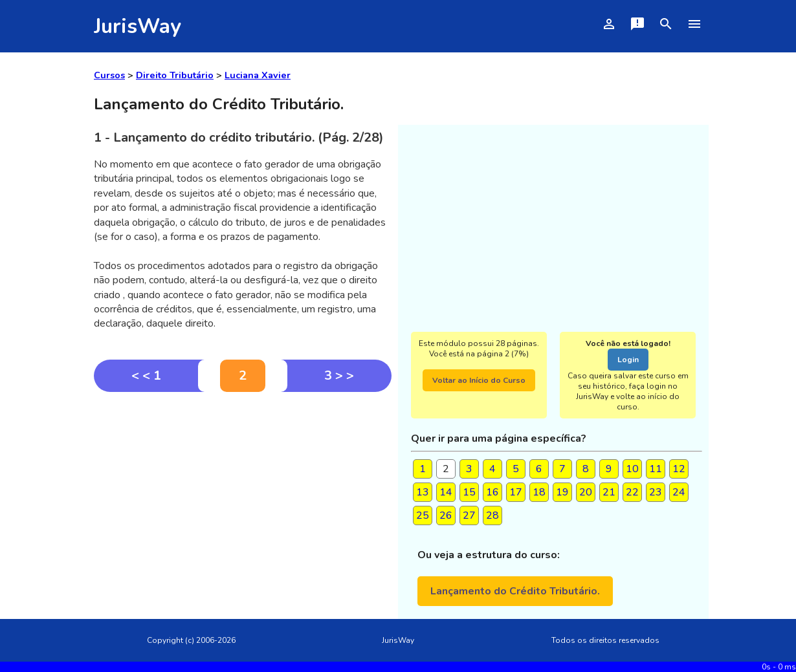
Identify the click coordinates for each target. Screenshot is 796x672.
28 (492, 515)
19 (562, 492)
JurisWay (138, 26)
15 (469, 492)
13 (423, 492)
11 (656, 469)
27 (469, 515)
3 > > (339, 375)
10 (632, 469)
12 (679, 469)
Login (628, 360)
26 (446, 515)
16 (492, 492)
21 (609, 492)
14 (446, 492)
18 (539, 492)
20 (586, 492)
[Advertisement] (243, 489)
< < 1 (146, 375)
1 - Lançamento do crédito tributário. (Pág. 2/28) (239, 137)
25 (423, 515)
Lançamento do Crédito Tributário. (515, 591)
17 (516, 492)
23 (656, 492)
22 (632, 492)
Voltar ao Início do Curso (479, 380)
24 (679, 492)
